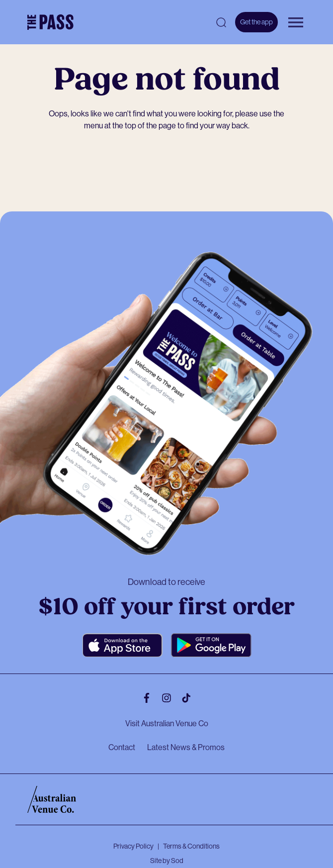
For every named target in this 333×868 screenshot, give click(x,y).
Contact (122, 747)
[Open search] (221, 22)
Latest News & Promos (186, 747)
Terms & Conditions (191, 846)
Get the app (256, 22)
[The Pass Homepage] (50, 22)
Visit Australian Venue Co (167, 723)
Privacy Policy (133, 846)
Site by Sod (167, 861)
